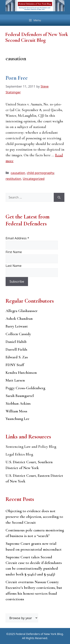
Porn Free (17, 78)
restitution (13, 179)
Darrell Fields (16, 349)
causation (18, 173)
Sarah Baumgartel (20, 396)
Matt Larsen (15, 380)
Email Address (17, 238)
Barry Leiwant (17, 326)
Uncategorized (34, 179)
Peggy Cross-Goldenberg (25, 388)
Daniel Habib (16, 342)
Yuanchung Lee (17, 419)
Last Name (14, 266)
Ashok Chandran (19, 319)
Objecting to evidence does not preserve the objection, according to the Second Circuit (34, 517)
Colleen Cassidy (18, 334)
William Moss (16, 411)
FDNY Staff (15, 365)
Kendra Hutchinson (21, 373)
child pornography (40, 173)
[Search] (59, 197)
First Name (14, 252)
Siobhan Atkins (18, 403)
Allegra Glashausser (22, 311)
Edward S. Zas (17, 357)
